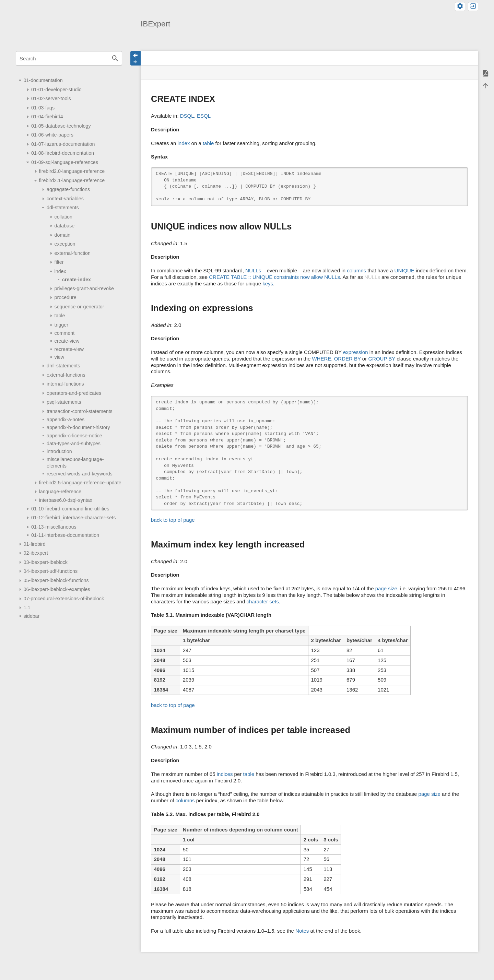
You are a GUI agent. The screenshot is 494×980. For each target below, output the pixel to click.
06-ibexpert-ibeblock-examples (57, 589)
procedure (66, 297)
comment (65, 333)
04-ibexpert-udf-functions (51, 571)
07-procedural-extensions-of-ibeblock (64, 599)
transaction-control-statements (80, 411)
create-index (77, 280)
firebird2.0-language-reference (72, 171)
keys (268, 284)
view (60, 357)
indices (225, 774)
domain (63, 235)
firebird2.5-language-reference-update (80, 483)
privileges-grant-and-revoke (84, 288)
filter (59, 262)
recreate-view (69, 349)
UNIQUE (404, 270)
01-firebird (35, 544)
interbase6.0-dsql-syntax (66, 500)
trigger (61, 325)
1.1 (27, 607)
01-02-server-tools (51, 98)
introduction (59, 451)
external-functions (66, 375)
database (65, 226)
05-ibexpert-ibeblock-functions (56, 580)
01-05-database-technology (61, 126)
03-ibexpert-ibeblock (46, 562)
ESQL (204, 116)
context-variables (65, 199)
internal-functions (65, 384)
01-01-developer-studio (56, 90)
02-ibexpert (36, 553)
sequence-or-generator (79, 307)
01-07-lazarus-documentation (63, 144)
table (60, 316)
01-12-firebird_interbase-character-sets (73, 518)
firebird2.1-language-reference (72, 180)
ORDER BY (348, 359)
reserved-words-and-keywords (80, 474)
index (60, 271)
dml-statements (63, 366)
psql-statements (64, 402)
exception (65, 244)
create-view (67, 341)
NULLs (253, 270)
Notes (302, 931)
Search (115, 58)
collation (63, 217)
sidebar (32, 616)
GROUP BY (382, 359)
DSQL (187, 116)
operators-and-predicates (74, 393)
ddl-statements (63, 208)
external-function (73, 253)
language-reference (60, 492)
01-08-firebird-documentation (63, 153)
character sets (262, 601)
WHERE (321, 359)
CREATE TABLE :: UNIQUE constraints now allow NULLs (274, 277)
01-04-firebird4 (47, 117)
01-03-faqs (43, 108)
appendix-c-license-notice (74, 436)
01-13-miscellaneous (54, 527)
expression (356, 352)
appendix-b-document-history (78, 427)
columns (356, 270)
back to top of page (173, 520)
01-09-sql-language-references (65, 162)
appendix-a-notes (66, 420)
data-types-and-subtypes (74, 444)
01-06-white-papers (52, 135)
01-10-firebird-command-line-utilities (70, 509)
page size (386, 588)
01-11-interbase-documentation (65, 535)
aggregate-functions (68, 189)
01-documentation (43, 80)
